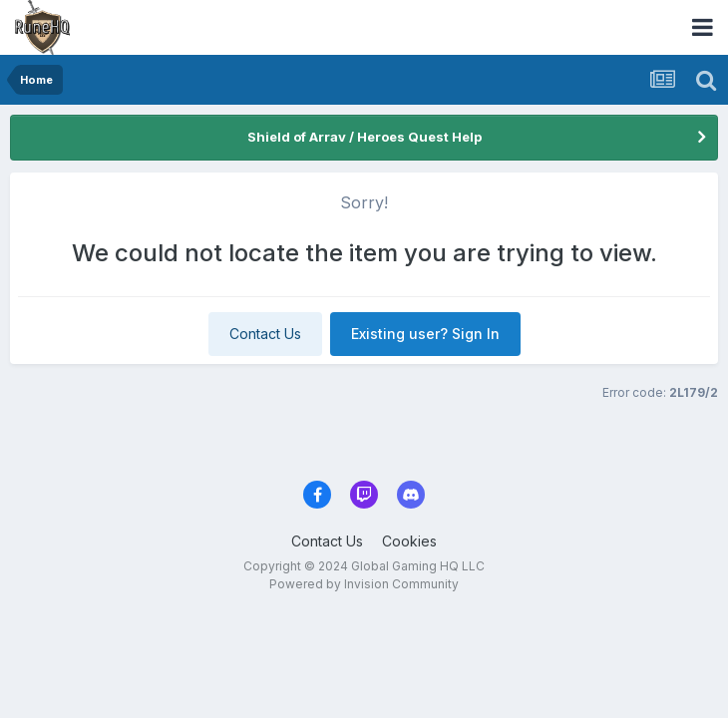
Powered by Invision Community (364, 584)
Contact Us (265, 334)
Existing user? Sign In (425, 334)
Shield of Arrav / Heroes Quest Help (364, 137)
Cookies (409, 541)
